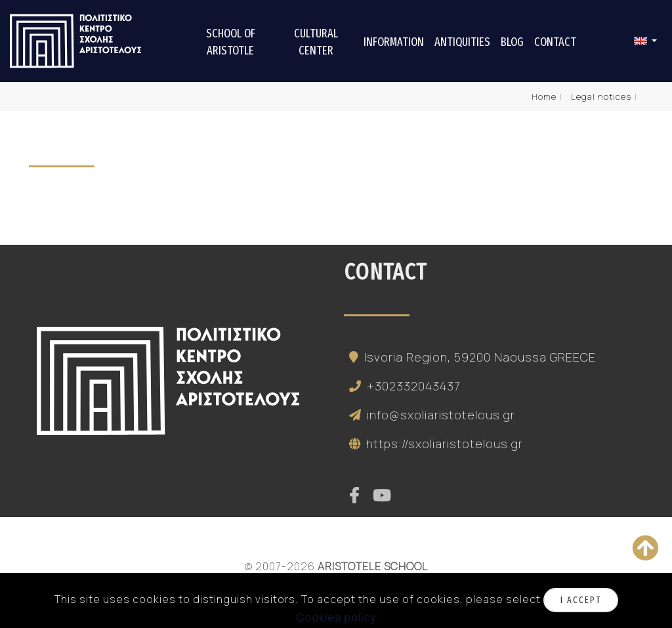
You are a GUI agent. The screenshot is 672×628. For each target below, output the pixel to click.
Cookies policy (336, 618)
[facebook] (354, 496)
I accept (581, 600)
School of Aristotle (231, 42)
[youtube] (382, 496)
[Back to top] (645, 548)
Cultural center (316, 42)
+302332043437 (402, 386)
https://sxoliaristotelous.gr (433, 444)
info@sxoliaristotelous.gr (430, 415)
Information (394, 42)
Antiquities (462, 42)
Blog (512, 42)
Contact (555, 42)
